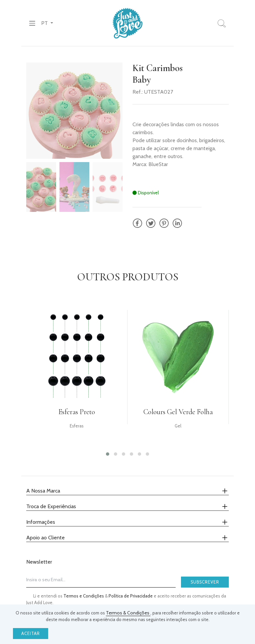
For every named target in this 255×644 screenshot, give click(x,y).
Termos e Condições (84, 596)
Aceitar (31, 634)
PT (45, 23)
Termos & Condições (128, 613)
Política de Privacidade (131, 596)
